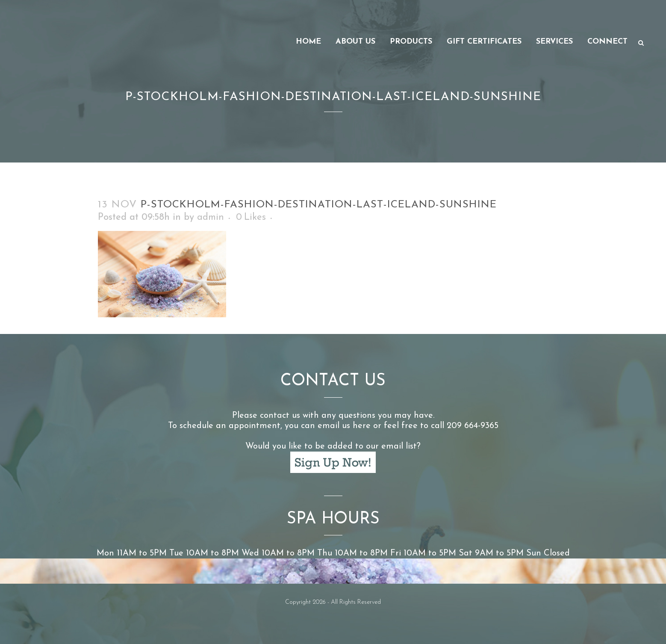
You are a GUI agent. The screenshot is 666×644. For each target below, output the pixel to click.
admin (211, 217)
